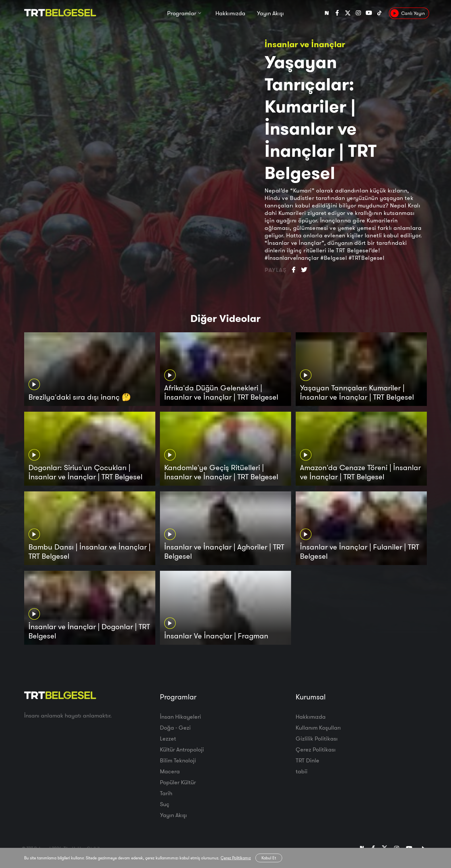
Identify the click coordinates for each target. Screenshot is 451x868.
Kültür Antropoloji (182, 749)
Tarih (166, 793)
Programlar (182, 14)
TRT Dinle (307, 760)
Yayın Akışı (270, 14)
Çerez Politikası (316, 749)
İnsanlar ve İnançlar (305, 44)
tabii (302, 771)
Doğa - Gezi (175, 727)
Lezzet (168, 738)
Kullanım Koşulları (318, 727)
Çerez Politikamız (236, 858)
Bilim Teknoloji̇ (178, 760)
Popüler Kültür (178, 782)
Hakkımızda (230, 14)
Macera (170, 771)
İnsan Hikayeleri (180, 717)
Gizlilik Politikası (317, 738)
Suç (165, 804)
